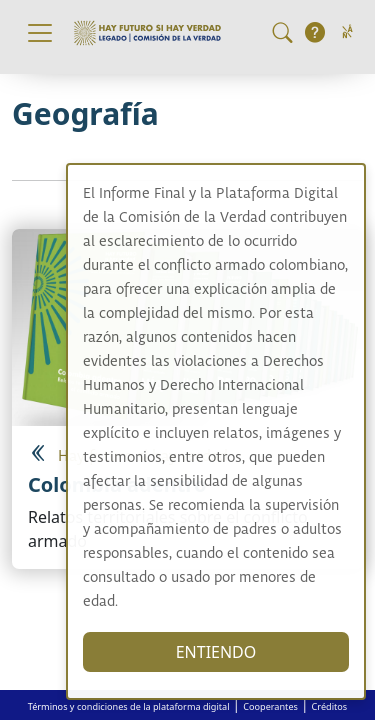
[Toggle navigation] (40, 33)
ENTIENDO (236, 652)
